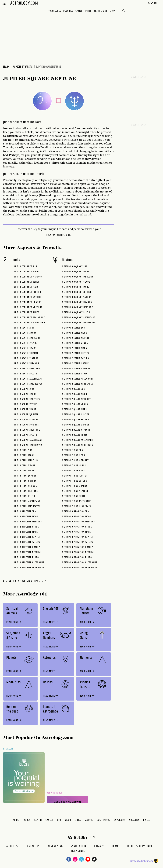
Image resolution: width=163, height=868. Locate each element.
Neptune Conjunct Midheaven (79, 323)
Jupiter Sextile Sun (24, 328)
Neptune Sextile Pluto (75, 374)
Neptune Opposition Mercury (78, 522)
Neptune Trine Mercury (75, 460)
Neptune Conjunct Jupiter (77, 292)
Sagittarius (104, 820)
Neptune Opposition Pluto (77, 557)
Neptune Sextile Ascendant (78, 379)
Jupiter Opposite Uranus (27, 547)
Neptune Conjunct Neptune (77, 307)
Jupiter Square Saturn (26, 420)
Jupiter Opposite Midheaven (28, 568)
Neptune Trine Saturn (75, 481)
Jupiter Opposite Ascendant (28, 563)
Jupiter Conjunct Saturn (27, 297)
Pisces (147, 820)
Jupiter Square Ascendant (28, 440)
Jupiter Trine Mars (23, 471)
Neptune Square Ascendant (78, 440)
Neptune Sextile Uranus (76, 364)
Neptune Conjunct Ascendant (79, 318)
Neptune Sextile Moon (75, 333)
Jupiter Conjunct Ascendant (29, 318)
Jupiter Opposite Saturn (27, 542)
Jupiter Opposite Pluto (26, 557)
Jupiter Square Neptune (26, 430)
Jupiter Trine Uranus (25, 486)
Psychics (68, 11)
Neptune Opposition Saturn (78, 542)
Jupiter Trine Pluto (24, 496)
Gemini (38, 820)
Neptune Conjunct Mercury (78, 277)
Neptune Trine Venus (74, 466)
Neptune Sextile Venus (75, 343)
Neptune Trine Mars (73, 471)
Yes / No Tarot (55, 793)
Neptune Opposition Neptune (78, 552)
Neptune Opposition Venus (77, 527)
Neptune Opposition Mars (76, 532)
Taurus (27, 820)
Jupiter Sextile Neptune (26, 369)
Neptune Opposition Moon (77, 517)
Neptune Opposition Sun (76, 512)
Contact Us (33, 846)
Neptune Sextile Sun (74, 328)
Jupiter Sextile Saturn (26, 358)
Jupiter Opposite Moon (25, 517)
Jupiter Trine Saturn (25, 481)
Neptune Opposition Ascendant (80, 563)
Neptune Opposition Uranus (78, 547)
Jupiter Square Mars (24, 409)
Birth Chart (100, 11)
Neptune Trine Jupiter (75, 476)
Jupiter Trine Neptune (25, 491)
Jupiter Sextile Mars (24, 348)
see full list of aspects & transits (25, 581)
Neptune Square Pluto (75, 435)
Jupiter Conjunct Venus (26, 282)
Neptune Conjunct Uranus (77, 302)
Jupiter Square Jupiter (26, 415)
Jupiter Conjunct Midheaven (29, 323)
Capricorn (120, 820)
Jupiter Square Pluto (25, 435)
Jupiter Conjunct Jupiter (27, 292)
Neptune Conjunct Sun (75, 267)
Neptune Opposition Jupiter (78, 537)
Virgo (68, 820)
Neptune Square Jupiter (76, 415)
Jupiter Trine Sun (23, 450)
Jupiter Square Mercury (26, 399)
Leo (59, 820)
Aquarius (134, 820)
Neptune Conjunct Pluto (76, 312)
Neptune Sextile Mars (74, 348)
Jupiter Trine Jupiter (25, 476)
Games (79, 11)
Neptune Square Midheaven (78, 445)
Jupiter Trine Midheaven (27, 506)
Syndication (78, 846)
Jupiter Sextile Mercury (27, 338)
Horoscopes (54, 11)
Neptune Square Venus (75, 404)
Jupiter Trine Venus (24, 466)
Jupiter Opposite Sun (25, 512)
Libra (78, 820)
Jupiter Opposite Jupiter (27, 537)
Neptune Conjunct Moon (76, 272)
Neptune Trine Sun (73, 450)
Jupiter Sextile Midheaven (28, 384)
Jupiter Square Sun (24, 389)
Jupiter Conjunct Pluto (26, 312)
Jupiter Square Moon (25, 394)
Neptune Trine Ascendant (77, 501)
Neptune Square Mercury (76, 399)
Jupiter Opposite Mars (25, 532)
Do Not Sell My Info (140, 846)
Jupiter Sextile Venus (25, 343)
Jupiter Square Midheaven (28, 445)
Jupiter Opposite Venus (26, 527)
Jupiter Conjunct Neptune (27, 307)
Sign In (153, 3)
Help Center (79, 851)
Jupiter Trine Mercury (25, 460)
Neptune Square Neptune (76, 430)
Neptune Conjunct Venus (76, 282)
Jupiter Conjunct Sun (25, 267)
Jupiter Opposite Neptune (27, 552)
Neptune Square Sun (74, 389)
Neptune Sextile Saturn (76, 358)
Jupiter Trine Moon (24, 455)
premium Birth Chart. (58, 235)
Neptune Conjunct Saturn (77, 297)
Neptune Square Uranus (76, 425)
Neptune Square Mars (74, 409)
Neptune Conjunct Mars (76, 287)
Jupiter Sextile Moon (25, 333)
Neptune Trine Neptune (75, 491)
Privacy (99, 846)
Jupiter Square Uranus (26, 425)
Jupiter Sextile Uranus (26, 364)
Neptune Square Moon (75, 394)
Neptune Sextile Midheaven (78, 384)
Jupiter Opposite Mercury (27, 522)
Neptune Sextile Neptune (76, 369)
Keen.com (8, 749)
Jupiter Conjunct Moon (26, 272)
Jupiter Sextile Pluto (25, 374)
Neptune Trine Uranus (75, 486)
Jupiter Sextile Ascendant (28, 379)
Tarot (88, 11)
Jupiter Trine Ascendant (27, 501)
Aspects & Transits (23, 67)
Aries (16, 820)
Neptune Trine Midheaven (77, 506)
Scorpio (89, 820)
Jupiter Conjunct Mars (26, 287)
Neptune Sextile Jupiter (76, 353)
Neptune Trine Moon (74, 455)
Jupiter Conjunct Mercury (28, 277)
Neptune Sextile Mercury (76, 338)
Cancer (49, 820)
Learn (6, 67)
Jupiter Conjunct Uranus (27, 302)
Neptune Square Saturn (76, 420)
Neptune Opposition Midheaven (80, 568)
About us (12, 846)
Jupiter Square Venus (25, 404)
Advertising (55, 846)
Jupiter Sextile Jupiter (26, 353)
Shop (112, 11)
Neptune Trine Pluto (74, 496)
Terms (116, 846)
